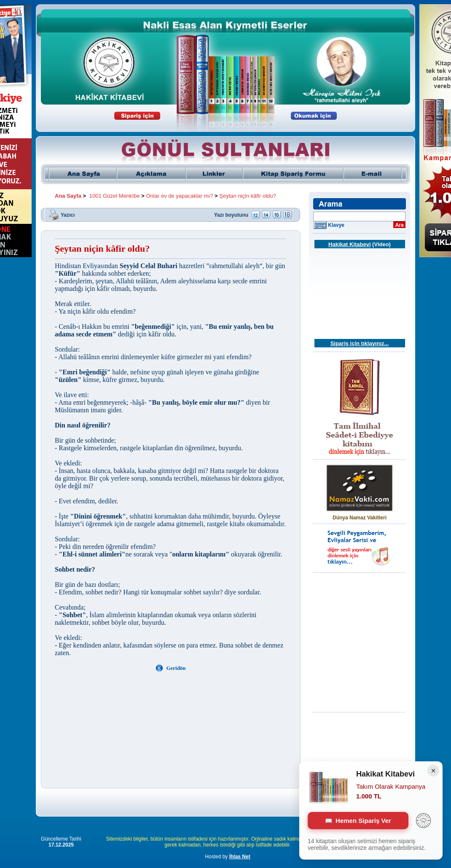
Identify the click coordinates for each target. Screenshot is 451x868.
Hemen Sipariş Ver (358, 821)
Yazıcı (68, 215)
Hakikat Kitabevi (349, 244)
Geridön (176, 668)
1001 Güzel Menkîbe (115, 196)
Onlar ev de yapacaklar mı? (180, 196)
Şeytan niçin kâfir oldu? (247, 196)
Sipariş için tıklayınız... (360, 343)
